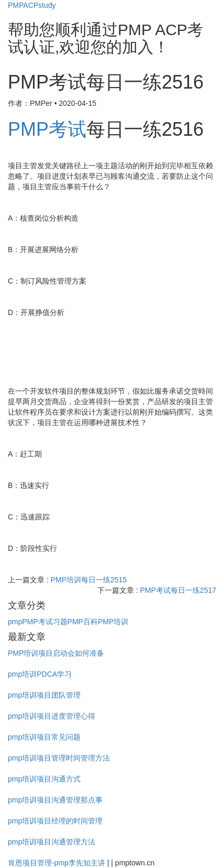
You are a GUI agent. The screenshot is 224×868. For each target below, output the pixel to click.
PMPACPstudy (32, 5)
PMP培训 (113, 622)
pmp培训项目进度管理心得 (52, 716)
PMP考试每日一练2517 (178, 590)
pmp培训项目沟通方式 (44, 779)
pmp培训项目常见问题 (44, 737)
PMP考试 (47, 129)
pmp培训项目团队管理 (44, 695)
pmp (15, 622)
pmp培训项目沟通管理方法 (52, 842)
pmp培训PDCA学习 (40, 674)
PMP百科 (83, 622)
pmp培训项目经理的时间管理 (55, 821)
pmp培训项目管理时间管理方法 (59, 758)
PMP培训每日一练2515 (89, 580)
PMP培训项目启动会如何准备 (56, 653)
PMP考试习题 (44, 622)
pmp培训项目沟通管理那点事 (55, 800)
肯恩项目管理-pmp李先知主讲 (57, 863)
